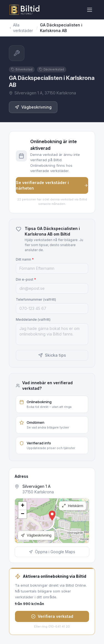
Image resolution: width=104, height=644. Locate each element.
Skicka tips (52, 355)
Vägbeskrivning (33, 107)
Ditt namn (25, 259)
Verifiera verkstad (52, 616)
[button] (52, 516)
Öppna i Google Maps (52, 552)
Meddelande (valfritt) (33, 319)
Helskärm (73, 506)
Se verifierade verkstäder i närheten (52, 185)
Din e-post (26, 279)
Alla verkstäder (21, 28)
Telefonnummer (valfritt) (36, 299)
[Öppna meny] (90, 10)
